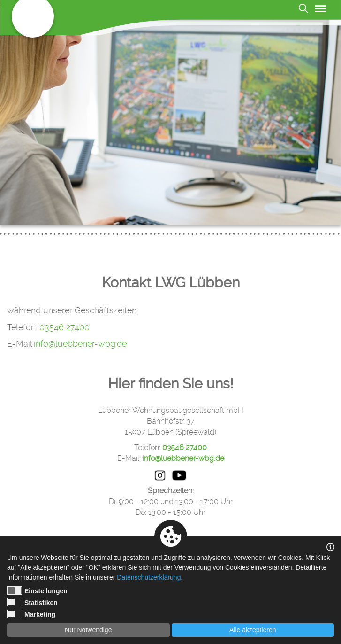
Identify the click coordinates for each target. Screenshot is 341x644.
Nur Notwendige (88, 630)
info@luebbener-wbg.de (80, 344)
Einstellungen (37, 590)
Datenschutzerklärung (149, 577)
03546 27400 (64, 327)
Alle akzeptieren (253, 630)
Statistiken (32, 602)
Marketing (31, 614)
